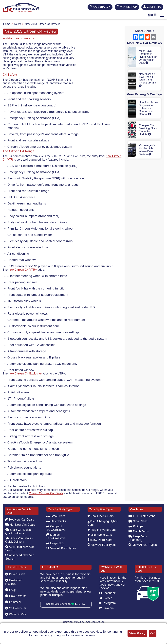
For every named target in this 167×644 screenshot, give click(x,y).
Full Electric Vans (142, 516)
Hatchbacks (56, 521)
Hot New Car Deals (20, 520)
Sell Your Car (16, 608)
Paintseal (13, 602)
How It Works (16, 596)
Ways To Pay (16, 614)
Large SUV (55, 543)
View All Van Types (143, 545)
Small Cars (56, 516)
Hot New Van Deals (20, 525)
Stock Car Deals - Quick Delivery (19, 532)
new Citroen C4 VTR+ (23, 270)
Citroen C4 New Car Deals (46, 493)
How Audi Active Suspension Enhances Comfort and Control (148, 108)
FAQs (11, 590)
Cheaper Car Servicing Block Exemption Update (148, 130)
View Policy (137, 633)
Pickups (136, 526)
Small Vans (138, 521)
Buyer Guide (15, 574)
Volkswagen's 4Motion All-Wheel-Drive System (147, 150)
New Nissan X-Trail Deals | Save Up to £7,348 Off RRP (148, 80)
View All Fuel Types (102, 545)
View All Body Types (61, 548)
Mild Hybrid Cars (100, 535)
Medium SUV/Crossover (56, 536)
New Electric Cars (101, 516)
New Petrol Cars (100, 540)
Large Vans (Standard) (138, 538)
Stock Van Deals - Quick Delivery (19, 540)
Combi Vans (139, 531)
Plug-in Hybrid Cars (102, 530)
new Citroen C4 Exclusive (25, 373)
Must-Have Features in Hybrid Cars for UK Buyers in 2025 (148, 57)
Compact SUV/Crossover (56, 528)
